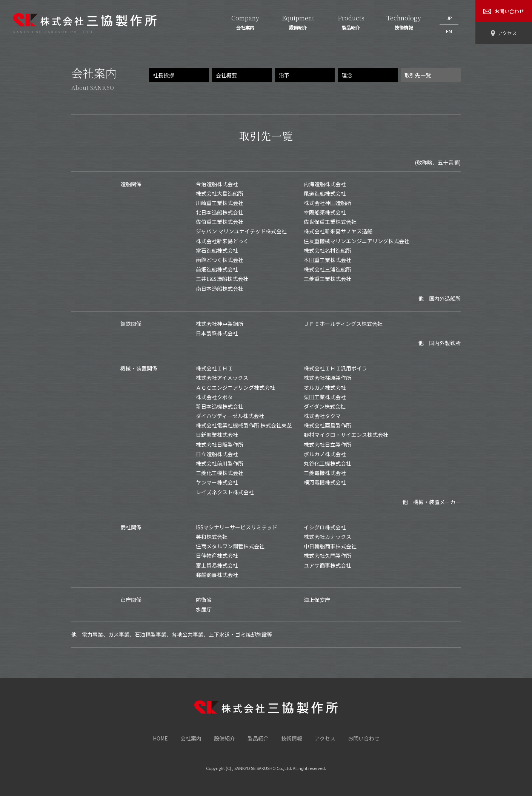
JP (449, 16)
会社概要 (226, 75)
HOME (160, 738)
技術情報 (292, 738)
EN (449, 27)
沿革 (284, 75)
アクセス (325, 738)
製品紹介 (258, 738)
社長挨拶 (163, 75)
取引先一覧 (418, 75)
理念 (347, 75)
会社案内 (191, 738)
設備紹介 (224, 738)
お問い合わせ (364, 738)
